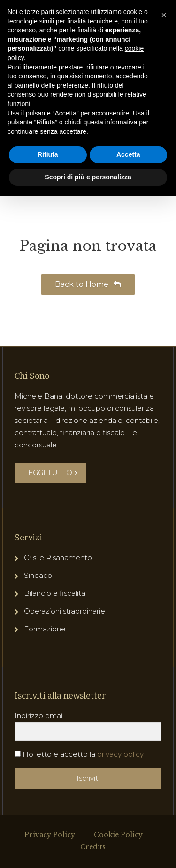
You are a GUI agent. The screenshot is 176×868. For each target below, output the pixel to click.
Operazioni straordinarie (65, 611)
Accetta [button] (128, 154)
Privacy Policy (50, 835)
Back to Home (88, 284)
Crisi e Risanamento (58, 557)
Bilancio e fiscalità (55, 593)
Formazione (45, 629)
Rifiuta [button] (48, 154)
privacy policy (120, 754)
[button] (164, 15)
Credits (93, 847)
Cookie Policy (118, 835)
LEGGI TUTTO (50, 472)
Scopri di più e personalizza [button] (88, 177)
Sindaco (38, 575)
